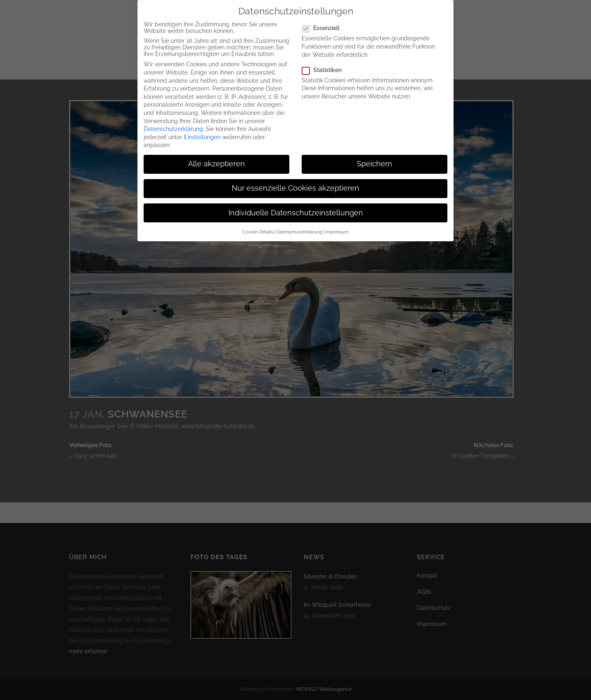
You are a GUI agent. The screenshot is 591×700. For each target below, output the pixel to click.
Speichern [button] (375, 164)
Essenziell (324, 28)
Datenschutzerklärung (173, 129)
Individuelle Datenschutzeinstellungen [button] (296, 213)
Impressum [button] (337, 232)
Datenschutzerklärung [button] (299, 232)
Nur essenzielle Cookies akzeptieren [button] (295, 188)
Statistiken (325, 70)
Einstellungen (202, 137)
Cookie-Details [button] (258, 232)
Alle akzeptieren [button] (216, 164)
